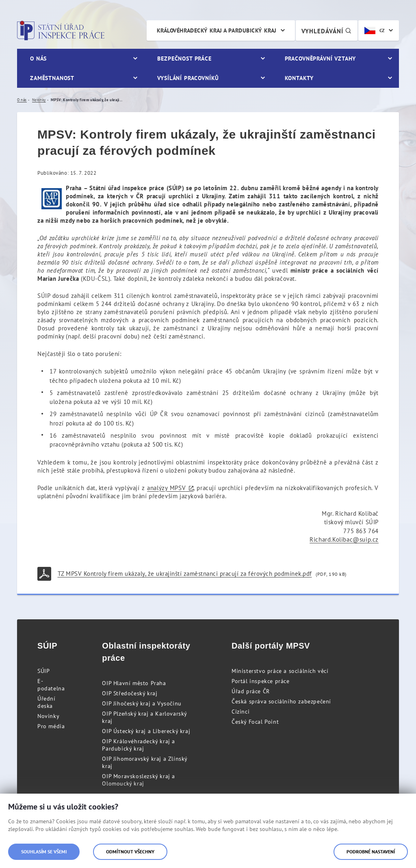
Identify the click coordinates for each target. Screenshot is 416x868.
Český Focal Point (255, 722)
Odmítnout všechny (130, 852)
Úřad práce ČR (251, 691)
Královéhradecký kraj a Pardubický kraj (217, 30)
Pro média (51, 726)
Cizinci (240, 712)
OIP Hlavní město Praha (134, 683)
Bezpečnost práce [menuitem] (184, 59)
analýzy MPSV (167, 488)
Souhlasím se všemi (44, 852)
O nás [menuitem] (38, 59)
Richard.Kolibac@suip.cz (344, 539)
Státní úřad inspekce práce (61, 30)
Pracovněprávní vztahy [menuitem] (321, 59)
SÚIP (43, 671)
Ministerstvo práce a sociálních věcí (280, 671)
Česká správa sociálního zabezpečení (281, 701)
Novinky (48, 716)
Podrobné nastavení (371, 852)
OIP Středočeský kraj (130, 693)
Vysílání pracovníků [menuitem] (188, 78)
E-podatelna (51, 685)
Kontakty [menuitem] (299, 78)
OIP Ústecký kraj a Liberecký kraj (146, 731)
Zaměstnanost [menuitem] (52, 78)
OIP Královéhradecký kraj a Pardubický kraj (139, 745)
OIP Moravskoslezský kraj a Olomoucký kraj (139, 780)
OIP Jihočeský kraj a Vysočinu (142, 703)
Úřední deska (47, 702)
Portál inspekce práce (261, 681)
